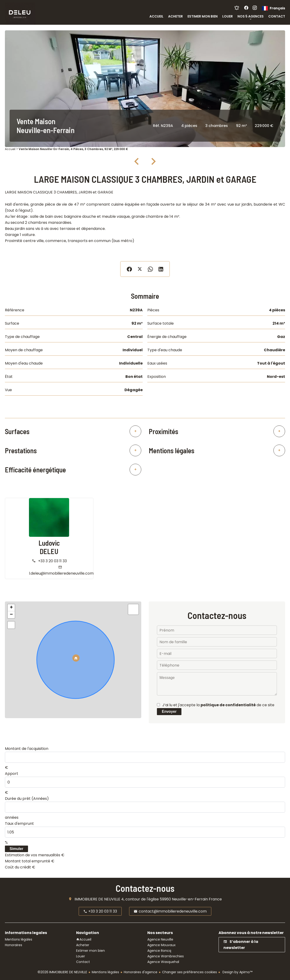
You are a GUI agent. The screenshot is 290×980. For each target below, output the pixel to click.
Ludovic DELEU (49, 547)
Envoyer (169, 711)
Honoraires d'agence (141, 972)
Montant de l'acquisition (27, 749)
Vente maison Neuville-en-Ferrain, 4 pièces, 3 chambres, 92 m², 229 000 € (73, 149)
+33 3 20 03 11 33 (52, 561)
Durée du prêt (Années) (27, 799)
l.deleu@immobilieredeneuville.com (61, 573)
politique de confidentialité (228, 705)
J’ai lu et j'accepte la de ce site (218, 705)
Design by (237, 972)
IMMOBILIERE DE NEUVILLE (97, 899)
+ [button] (11, 608)
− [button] (11, 615)
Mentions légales (105, 972)
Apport (12, 774)
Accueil (10, 149)
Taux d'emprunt (19, 824)
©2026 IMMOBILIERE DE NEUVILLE (62, 972)
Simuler (16, 849)
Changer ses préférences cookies (189, 972)
